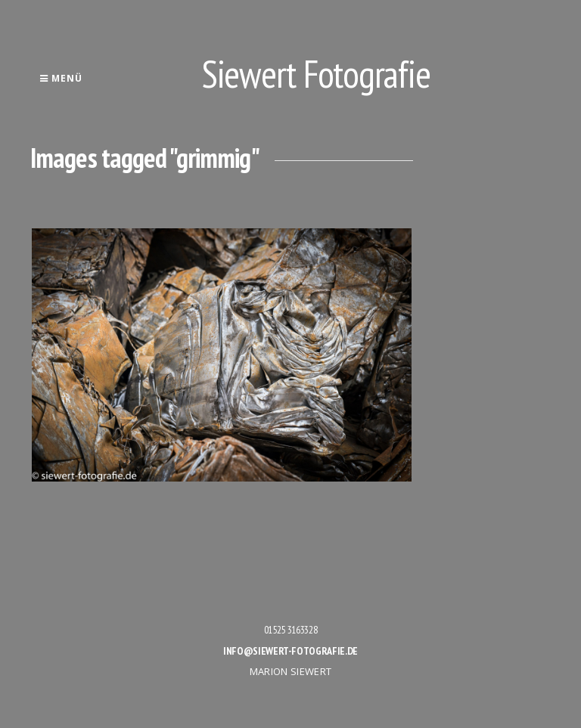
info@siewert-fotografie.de (290, 651)
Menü (61, 78)
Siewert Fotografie (316, 74)
